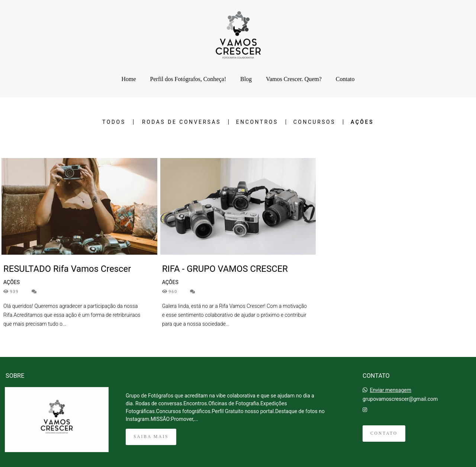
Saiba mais (151, 437)
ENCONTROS (257, 122)
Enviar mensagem (390, 390)
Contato (345, 79)
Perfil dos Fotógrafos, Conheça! (188, 79)
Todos (114, 122)
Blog (246, 79)
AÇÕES (362, 122)
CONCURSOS (314, 122)
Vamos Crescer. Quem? (294, 79)
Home (128, 79)
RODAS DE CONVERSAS (181, 122)
